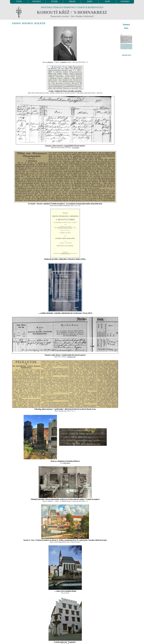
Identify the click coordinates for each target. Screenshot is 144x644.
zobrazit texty (127, 55)
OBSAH (72, 1)
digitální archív (72, 357)
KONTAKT (125, 1)
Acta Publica (76, 148)
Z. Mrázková (49, 62)
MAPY (90, 1)
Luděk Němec (67, 463)
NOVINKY (37, 1)
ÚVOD (19, 1)
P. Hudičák (63, 62)
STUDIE (54, 1)
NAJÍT (107, 1)
